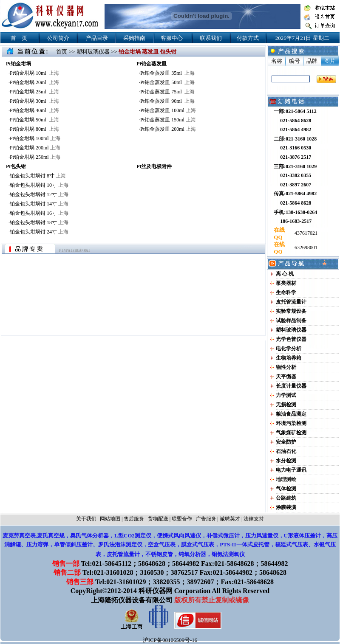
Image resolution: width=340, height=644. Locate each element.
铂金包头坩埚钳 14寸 (39, 204)
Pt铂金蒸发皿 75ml (167, 92)
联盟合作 (182, 519)
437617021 (305, 233)
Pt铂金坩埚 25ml (34, 92)
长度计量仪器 (291, 386)
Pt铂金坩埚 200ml (35, 148)
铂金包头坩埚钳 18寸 (39, 222)
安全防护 (286, 442)
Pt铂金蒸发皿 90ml (167, 101)
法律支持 (254, 519)
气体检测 (286, 489)
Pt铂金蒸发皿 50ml (167, 82)
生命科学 (286, 292)
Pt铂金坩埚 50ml (34, 120)
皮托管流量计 (291, 302)
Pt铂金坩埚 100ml (35, 138)
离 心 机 (285, 274)
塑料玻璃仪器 (93, 52)
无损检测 (286, 405)
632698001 (305, 247)
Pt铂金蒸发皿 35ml (167, 73)
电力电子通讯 (291, 470)
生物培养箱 (289, 358)
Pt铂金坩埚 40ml (34, 110)
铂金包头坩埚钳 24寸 (39, 232)
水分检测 (286, 461)
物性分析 (286, 367)
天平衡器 (286, 377)
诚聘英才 (230, 519)
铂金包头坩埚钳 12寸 (39, 194)
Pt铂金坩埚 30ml (34, 101)
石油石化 (286, 451)
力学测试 (286, 395)
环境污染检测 (291, 423)
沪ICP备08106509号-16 (170, 640)
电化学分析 (289, 349)
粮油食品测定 (291, 414)
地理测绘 (286, 479)
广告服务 (206, 519)
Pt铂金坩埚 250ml (35, 157)
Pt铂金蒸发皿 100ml (168, 110)
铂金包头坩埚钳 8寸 (38, 176)
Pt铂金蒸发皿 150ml (168, 120)
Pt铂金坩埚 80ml (34, 129)
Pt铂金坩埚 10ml (34, 73)
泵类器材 (286, 283)
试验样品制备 (291, 321)
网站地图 (110, 519)
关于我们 (86, 519)
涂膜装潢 (286, 507)
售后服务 (134, 519)
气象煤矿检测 (291, 433)
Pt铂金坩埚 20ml (34, 82)
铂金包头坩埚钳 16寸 (39, 213)
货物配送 (158, 519)
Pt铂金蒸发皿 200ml (168, 129)
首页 (62, 52)
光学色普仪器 (291, 339)
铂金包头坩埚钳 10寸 (39, 185)
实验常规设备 (291, 311)
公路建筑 (286, 498)
